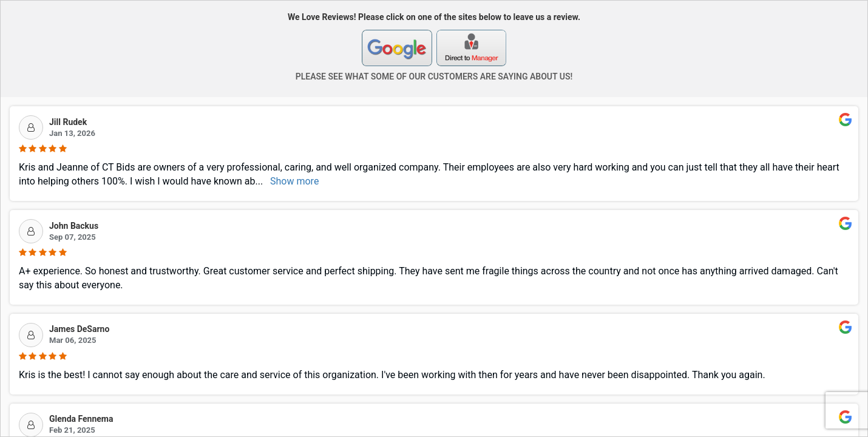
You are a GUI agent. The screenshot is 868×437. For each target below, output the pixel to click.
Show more (294, 181)
